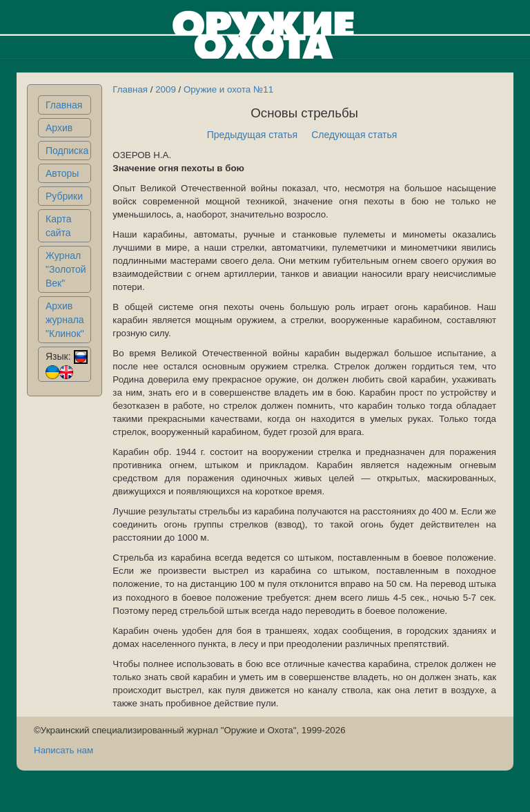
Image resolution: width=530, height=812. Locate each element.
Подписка (67, 151)
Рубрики (64, 196)
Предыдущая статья (253, 135)
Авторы (62, 173)
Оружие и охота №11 (228, 89)
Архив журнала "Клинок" (65, 320)
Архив (59, 128)
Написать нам (63, 750)
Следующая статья (354, 135)
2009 (166, 89)
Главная (64, 105)
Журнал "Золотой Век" (66, 269)
